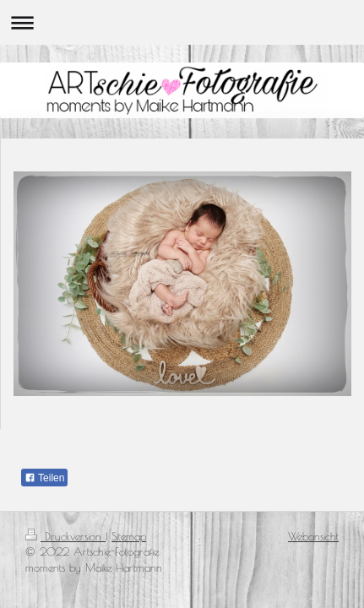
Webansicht (313, 536)
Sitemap (129, 536)
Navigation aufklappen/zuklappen (182, 22)
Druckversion (65, 536)
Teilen (44, 478)
